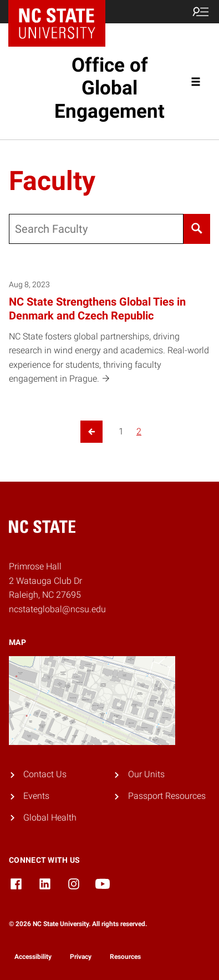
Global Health (50, 817)
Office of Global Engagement (109, 88)
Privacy (81, 957)
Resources (125, 957)
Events (36, 796)
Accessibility (33, 957)
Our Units (146, 774)
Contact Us (45, 774)
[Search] (197, 229)
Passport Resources (167, 796)
